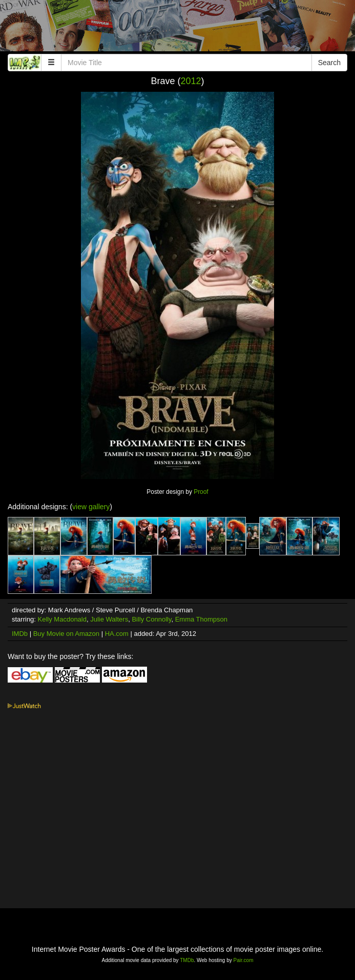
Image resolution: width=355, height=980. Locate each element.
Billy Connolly (151, 619)
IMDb (20, 634)
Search (329, 63)
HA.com (117, 634)
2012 (191, 81)
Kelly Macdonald (62, 619)
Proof (201, 492)
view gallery (91, 507)
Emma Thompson (201, 619)
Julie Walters (109, 619)
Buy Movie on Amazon (66, 634)
